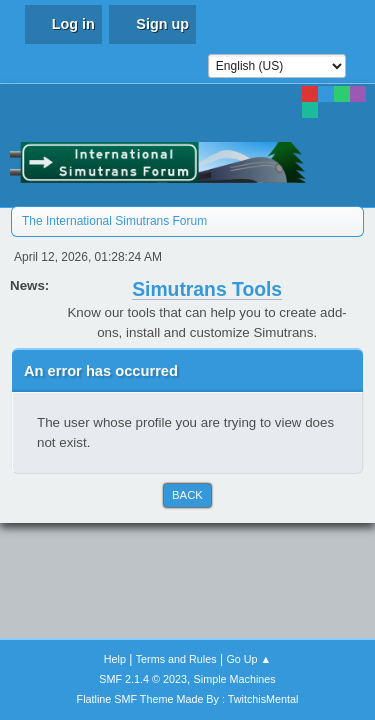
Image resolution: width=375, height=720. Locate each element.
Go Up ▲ (248, 659)
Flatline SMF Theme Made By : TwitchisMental (188, 699)
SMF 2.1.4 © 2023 (143, 679)
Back (187, 495)
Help (115, 659)
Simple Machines (235, 679)
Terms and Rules (176, 659)
